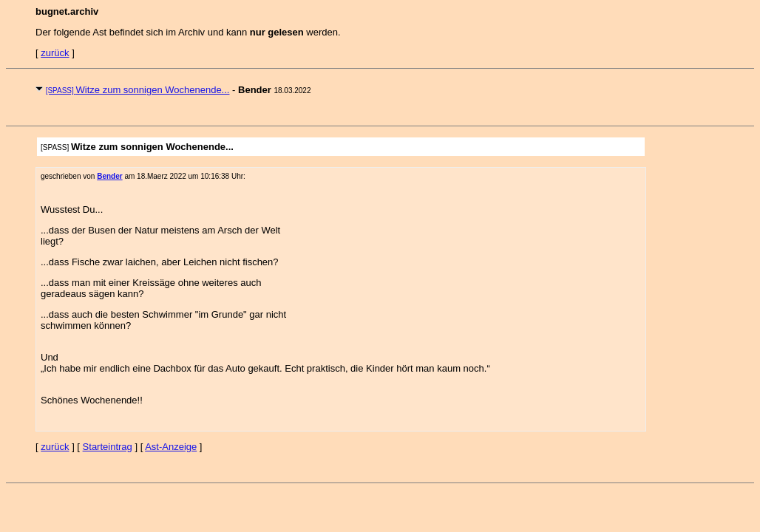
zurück (55, 53)
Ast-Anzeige (171, 447)
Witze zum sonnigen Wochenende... (138, 90)
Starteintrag (108, 447)
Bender (109, 176)
